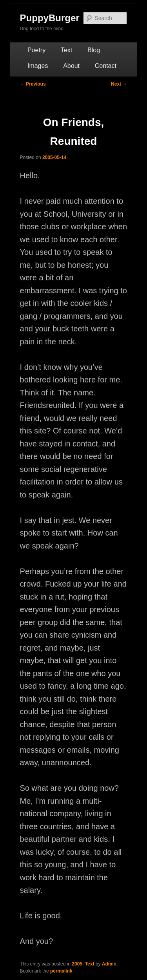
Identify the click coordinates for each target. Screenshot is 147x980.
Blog (94, 50)
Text (66, 50)
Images (38, 66)
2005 (77, 964)
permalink (61, 971)
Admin (109, 964)
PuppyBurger (50, 18)
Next (119, 84)
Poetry (36, 50)
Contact (106, 66)
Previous (33, 84)
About (71, 66)
